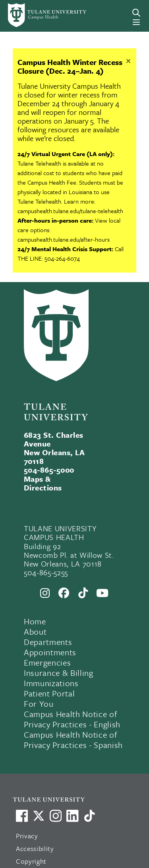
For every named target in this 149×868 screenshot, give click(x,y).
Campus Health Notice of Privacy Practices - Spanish (73, 740)
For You (39, 704)
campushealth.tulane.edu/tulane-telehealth (70, 211)
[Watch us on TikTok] (89, 816)
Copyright (31, 861)
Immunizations (51, 683)
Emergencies (47, 662)
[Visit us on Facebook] (22, 816)
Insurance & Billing (59, 673)
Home (35, 621)
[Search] (136, 13)
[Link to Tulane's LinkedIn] (72, 816)
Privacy (27, 836)
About (35, 631)
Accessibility (35, 848)
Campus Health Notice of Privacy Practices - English (72, 719)
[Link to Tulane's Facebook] (56, 816)
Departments (48, 642)
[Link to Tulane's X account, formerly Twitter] (39, 816)
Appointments (50, 652)
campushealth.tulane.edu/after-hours (64, 239)
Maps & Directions (43, 483)
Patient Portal (49, 693)
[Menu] (136, 22)
